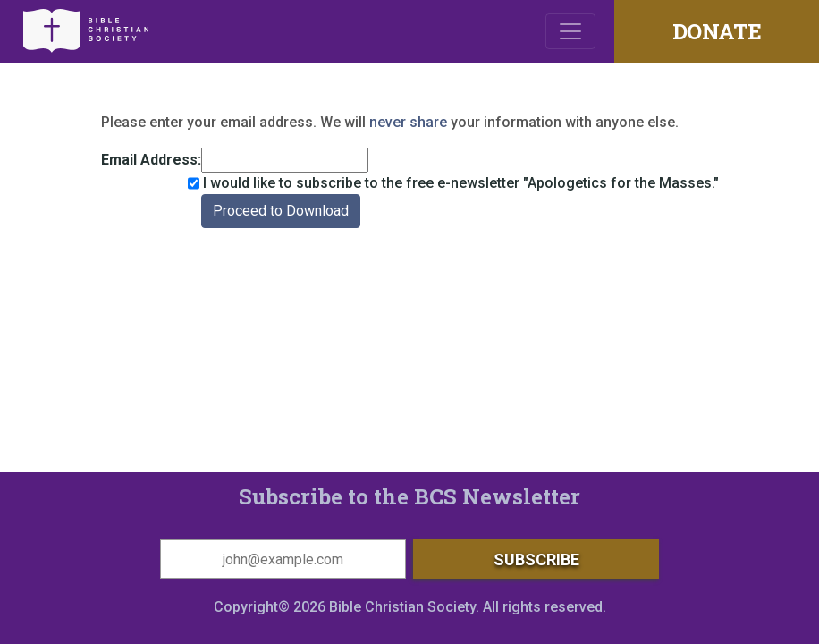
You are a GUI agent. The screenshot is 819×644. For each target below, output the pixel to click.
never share (408, 122)
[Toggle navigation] (570, 31)
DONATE (717, 31)
